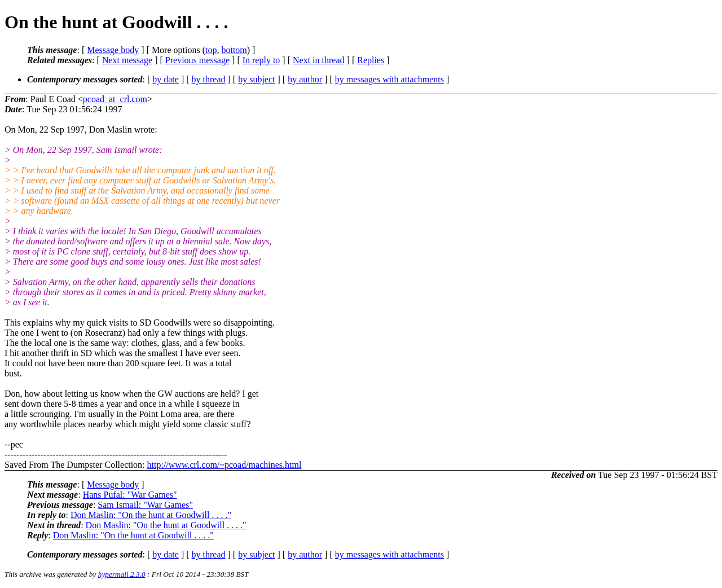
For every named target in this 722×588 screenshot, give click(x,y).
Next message (127, 60)
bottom (234, 50)
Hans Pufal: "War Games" (130, 495)
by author (305, 79)
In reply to (261, 60)
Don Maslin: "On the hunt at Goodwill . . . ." (151, 515)
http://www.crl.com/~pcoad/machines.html (224, 465)
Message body (113, 50)
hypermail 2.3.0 (122, 574)
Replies (371, 60)
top (211, 50)
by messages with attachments (389, 79)
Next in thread (319, 60)
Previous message (197, 60)
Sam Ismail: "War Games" (145, 505)
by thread (209, 79)
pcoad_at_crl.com (115, 99)
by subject (256, 79)
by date (166, 79)
